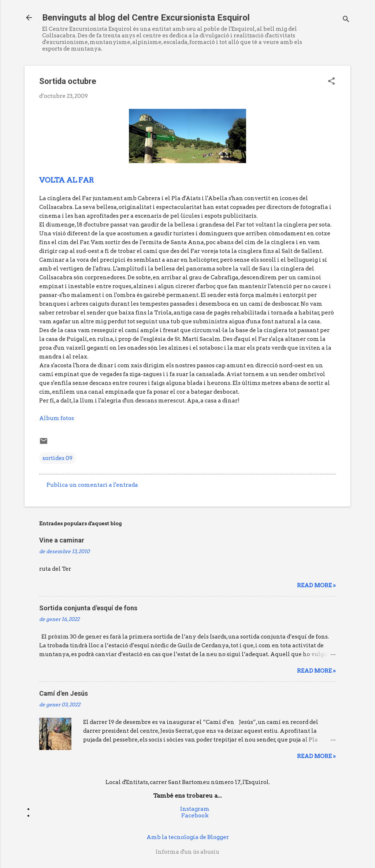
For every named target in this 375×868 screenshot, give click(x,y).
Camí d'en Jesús (64, 693)
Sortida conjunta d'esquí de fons (88, 608)
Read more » (316, 585)
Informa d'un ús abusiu (187, 852)
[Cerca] (346, 20)
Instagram (195, 809)
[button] (331, 82)
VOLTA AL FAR (67, 180)
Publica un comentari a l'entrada (92, 485)
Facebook (195, 816)
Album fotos (57, 418)
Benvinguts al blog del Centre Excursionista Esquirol (146, 18)
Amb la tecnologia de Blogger (188, 837)
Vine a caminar (62, 540)
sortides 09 (57, 458)
